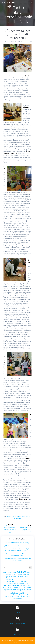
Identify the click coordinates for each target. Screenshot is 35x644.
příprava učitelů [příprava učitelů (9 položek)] (27, 586)
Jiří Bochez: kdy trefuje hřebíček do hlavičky (18, 543)
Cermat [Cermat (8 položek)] (5, 572)
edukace (9, 516)
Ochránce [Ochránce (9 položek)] (17, 582)
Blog (15, 41)
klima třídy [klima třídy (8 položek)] (26, 576)
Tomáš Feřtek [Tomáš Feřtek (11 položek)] (27, 589)
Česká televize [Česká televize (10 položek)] (8, 597)
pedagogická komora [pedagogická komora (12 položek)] (13, 584)
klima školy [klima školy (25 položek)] (10, 578)
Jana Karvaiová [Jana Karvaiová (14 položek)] (18, 574)
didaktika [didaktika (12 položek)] (10, 572)
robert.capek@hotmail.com (18, 623)
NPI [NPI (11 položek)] (13, 582)
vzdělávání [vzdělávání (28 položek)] (14, 593)
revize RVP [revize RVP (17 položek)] (22, 587)
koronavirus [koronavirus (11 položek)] (18, 578)
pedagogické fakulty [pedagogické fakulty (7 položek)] (23, 584)
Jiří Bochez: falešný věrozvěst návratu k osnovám (17, 546)
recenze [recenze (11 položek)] (16, 587)
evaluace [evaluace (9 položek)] (29, 572)
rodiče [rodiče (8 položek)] (27, 587)
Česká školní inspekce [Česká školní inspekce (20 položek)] (19, 597)
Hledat (18, 565)
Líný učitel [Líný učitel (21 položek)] (9, 580)
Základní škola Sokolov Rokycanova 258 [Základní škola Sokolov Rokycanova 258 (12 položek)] (17, 595)
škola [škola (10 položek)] (14, 598)
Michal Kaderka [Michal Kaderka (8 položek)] (17, 580)
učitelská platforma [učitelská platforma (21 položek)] (18, 591)
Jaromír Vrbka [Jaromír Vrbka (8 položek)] (26, 574)
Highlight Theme (17, 642)
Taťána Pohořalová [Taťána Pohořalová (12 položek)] (18, 589)
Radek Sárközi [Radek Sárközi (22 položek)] (8, 587)
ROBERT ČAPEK (8, 3)
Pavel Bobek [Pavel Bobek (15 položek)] (24, 582)
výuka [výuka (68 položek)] (22, 593)
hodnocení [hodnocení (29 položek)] (9, 574)
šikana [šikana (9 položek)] (29, 597)
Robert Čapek (10, 41)
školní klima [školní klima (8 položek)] (19, 599)
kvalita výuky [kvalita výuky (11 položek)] (25, 578)
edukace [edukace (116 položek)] (22, 572)
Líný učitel (18, 612)
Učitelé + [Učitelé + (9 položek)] (28, 591)
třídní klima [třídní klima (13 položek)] (8, 591)
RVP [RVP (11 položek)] (30, 587)
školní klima (25, 516)
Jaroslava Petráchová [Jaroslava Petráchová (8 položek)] (11, 576)
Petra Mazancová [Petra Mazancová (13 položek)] (9, 585)
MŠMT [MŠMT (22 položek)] (9, 582)
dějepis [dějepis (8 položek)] (15, 572)
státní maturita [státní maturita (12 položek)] (8, 589)
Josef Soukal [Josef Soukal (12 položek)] (20, 576)
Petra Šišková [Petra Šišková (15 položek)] (18, 585)
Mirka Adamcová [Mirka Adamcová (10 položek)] (25, 580)
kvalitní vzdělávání (17, 516)
